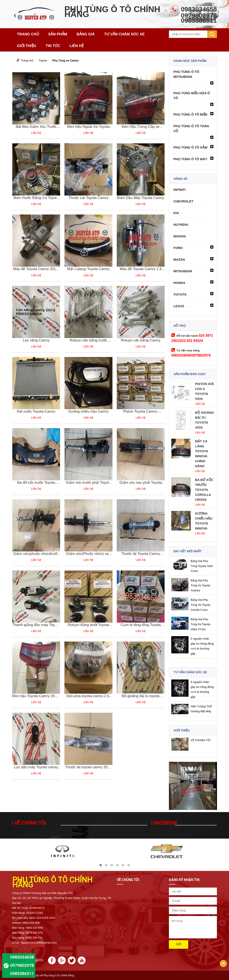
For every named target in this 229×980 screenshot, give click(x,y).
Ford (178, 248)
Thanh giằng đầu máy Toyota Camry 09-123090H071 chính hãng (36, 625)
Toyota (43, 60)
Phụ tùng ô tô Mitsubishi (186, 74)
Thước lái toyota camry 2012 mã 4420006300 (88, 767)
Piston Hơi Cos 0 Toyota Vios (204, 391)
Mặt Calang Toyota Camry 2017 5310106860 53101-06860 (88, 269)
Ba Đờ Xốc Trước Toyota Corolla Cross (204, 490)
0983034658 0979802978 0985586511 (22, 965)
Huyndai (181, 225)
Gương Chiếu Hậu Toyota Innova (204, 521)
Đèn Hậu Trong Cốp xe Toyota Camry (141, 127)
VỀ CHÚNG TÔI (201, 740)
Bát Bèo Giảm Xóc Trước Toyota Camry (36, 127)
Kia (176, 213)
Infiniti (180, 190)
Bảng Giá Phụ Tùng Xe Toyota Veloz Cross (200, 624)
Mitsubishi (183, 271)
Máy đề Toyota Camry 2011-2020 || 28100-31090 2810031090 (36, 269)
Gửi (179, 944)
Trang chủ (27, 60)
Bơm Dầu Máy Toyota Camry (141, 198)
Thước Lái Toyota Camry (88, 198)
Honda (179, 283)
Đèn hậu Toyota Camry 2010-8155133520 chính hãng (36, 696)
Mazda (179, 259)
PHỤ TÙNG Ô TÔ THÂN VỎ (191, 128)
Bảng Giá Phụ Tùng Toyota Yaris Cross (202, 566)
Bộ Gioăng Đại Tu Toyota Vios (204, 420)
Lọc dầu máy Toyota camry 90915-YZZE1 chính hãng (36, 767)
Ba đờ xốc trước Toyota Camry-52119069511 (36, 483)
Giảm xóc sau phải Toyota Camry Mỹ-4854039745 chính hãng (141, 483)
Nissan (180, 236)
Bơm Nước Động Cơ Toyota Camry (36, 198)
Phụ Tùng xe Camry (65, 60)
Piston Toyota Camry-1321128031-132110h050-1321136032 (141, 412)
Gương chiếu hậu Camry (88, 411)
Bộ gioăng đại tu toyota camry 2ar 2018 (141, 696)
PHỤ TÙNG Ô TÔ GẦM (190, 147)
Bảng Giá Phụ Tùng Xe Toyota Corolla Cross (200, 605)
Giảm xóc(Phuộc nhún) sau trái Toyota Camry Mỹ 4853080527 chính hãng (88, 554)
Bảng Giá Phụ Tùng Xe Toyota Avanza (200, 585)
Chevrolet (183, 201)
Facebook (165, 823)
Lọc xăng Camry (36, 340)
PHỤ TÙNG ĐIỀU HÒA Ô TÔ (192, 95)
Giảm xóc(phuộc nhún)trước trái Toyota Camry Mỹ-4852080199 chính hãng (36, 554)
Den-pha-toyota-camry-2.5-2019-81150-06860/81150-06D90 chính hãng (88, 696)
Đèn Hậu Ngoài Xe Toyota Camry (88, 127)
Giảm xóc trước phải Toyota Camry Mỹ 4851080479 (88, 483)
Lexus (179, 306)
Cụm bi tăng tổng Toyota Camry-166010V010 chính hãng (141, 625)
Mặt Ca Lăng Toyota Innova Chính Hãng (202, 454)
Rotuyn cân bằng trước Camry (88, 340)
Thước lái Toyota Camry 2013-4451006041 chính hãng (141, 554)
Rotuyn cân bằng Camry (141, 340)
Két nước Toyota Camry (36, 411)
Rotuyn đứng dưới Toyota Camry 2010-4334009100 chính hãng (88, 625)
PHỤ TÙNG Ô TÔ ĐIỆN (190, 114)
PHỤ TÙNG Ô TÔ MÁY (190, 159)
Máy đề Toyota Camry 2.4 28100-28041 (141, 269)
